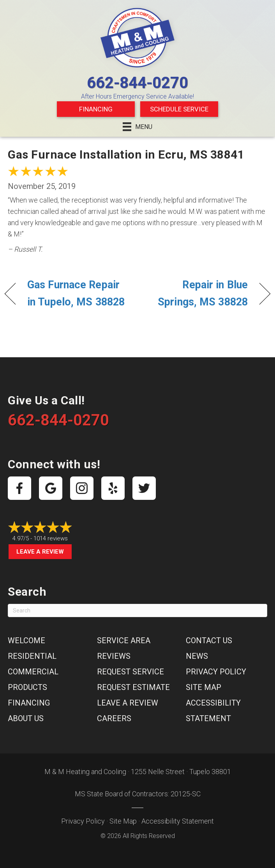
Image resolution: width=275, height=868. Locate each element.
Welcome (26, 640)
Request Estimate (133, 687)
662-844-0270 (137, 83)
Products (27, 687)
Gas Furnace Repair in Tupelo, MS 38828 (76, 293)
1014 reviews (51, 538)
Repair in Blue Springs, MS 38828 (197, 293)
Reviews (114, 656)
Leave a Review (40, 552)
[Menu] (137, 127)
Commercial (33, 672)
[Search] (137, 610)
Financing (96, 109)
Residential (32, 656)
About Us (26, 718)
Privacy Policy (216, 672)
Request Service (130, 672)
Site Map (204, 687)
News (197, 656)
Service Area (124, 640)
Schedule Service (179, 109)
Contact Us (209, 640)
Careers (114, 718)
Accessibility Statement (178, 821)
